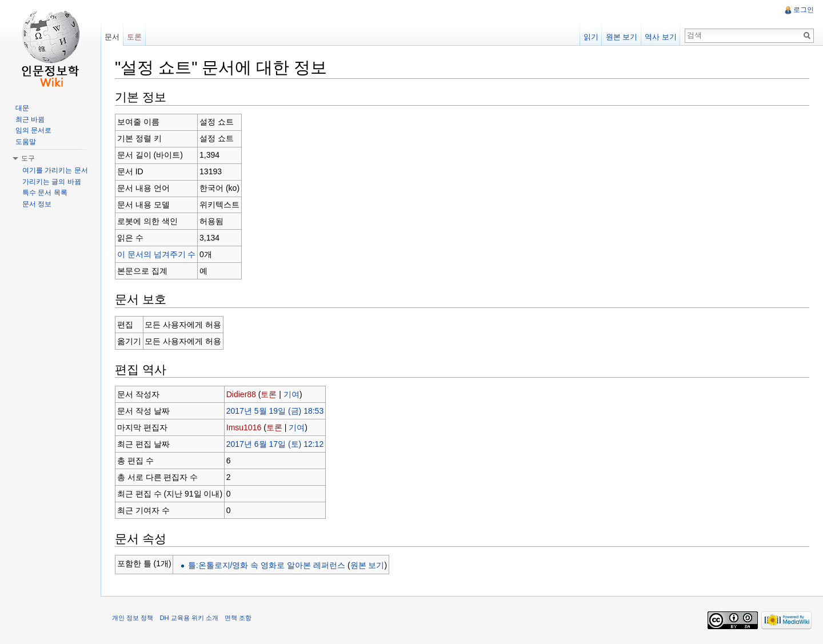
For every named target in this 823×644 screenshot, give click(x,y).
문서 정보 (37, 204)
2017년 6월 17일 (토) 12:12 (275, 444)
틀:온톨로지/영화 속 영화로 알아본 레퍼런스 (267, 565)
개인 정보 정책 (133, 618)
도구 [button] (28, 158)
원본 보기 (367, 565)
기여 (291, 394)
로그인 (804, 10)
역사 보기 (661, 37)
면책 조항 (238, 618)
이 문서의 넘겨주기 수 (157, 254)
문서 (112, 37)
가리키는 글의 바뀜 (52, 182)
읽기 (591, 37)
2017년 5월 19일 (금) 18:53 (275, 411)
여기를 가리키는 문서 (55, 170)
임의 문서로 (33, 130)
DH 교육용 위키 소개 (189, 618)
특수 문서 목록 (45, 193)
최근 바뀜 (30, 119)
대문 (22, 108)
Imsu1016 (244, 427)
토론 (269, 394)
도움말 (26, 142)
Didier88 (241, 394)
